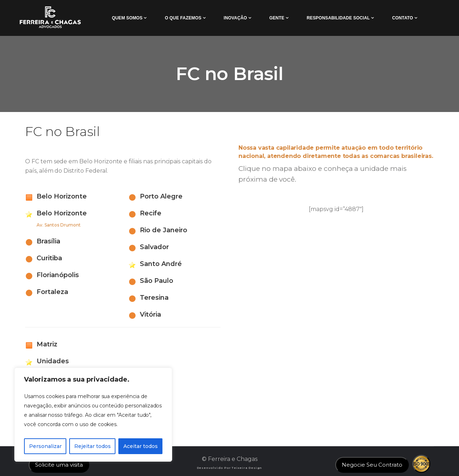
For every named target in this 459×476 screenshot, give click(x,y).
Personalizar (45, 446)
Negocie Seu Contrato (372, 465)
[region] (93, 415)
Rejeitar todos (93, 446)
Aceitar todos (141, 446)
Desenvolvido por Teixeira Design (230, 468)
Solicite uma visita (59, 465)
